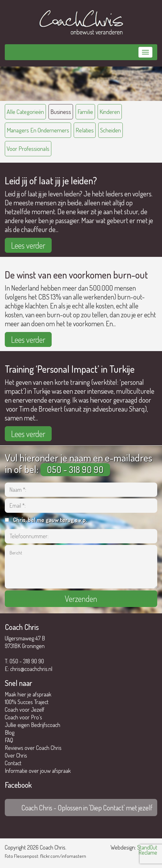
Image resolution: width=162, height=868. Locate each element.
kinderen (110, 112)
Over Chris (16, 755)
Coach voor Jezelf (25, 709)
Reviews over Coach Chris (33, 748)
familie (85, 112)
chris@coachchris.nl (31, 669)
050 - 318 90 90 (75, 469)
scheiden (110, 130)
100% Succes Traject (27, 702)
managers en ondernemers (38, 130)
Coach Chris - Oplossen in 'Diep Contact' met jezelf (87, 808)
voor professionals (28, 148)
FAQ (9, 740)
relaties (85, 130)
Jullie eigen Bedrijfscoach (33, 725)
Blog (10, 732)
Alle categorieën (25, 112)
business (61, 112)
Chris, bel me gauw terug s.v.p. (50, 520)
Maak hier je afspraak (28, 694)
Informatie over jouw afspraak (38, 771)
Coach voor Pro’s (23, 717)
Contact (13, 763)
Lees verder (28, 245)
